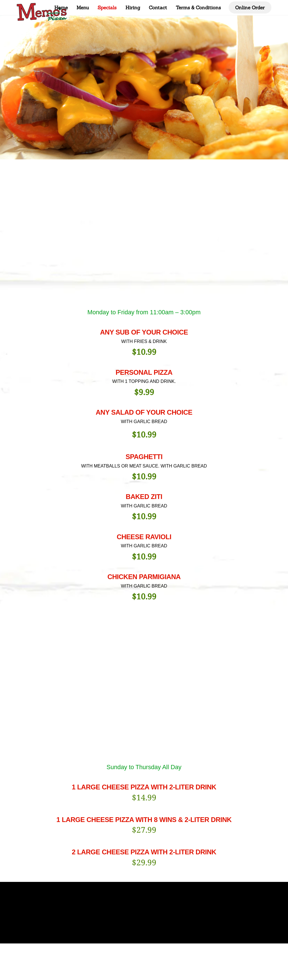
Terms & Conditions (198, 8)
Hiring (133, 8)
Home (61, 8)
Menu (83, 8)
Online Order (250, 8)
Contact (158, 8)
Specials (107, 8)
